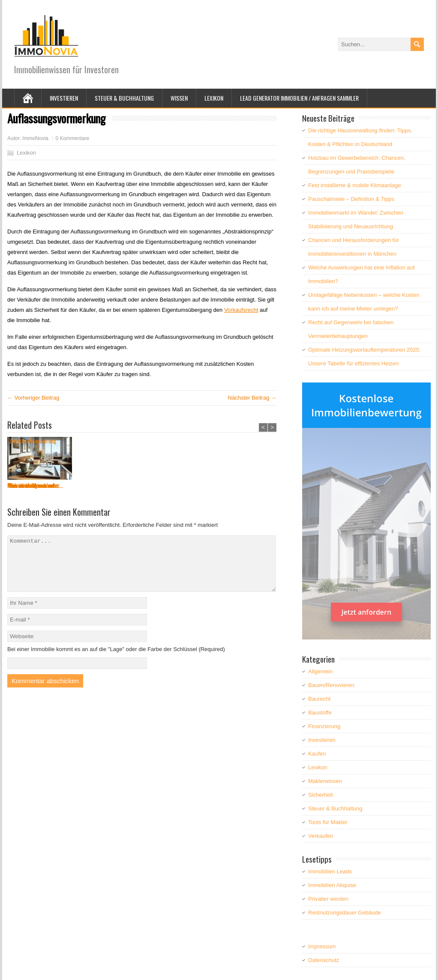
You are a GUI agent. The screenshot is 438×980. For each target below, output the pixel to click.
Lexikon (214, 98)
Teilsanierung (228, 486)
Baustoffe (320, 713)
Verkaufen (321, 836)
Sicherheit (321, 795)
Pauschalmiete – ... (28, 486)
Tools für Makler (328, 822)
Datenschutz (324, 960)
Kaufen (317, 754)
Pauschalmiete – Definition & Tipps (351, 199)
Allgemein (320, 671)
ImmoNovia (35, 138)
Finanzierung (324, 726)
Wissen (179, 98)
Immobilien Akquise (332, 885)
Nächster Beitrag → (252, 398)
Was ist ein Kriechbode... (171, 486)
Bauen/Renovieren (331, 685)
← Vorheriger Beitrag (33, 398)
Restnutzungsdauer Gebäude (345, 913)
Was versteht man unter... (103, 486)
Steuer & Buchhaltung (124, 98)
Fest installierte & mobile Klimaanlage (355, 185)
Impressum (322, 946)
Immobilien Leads (330, 871)
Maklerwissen (325, 781)
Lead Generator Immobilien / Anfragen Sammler (299, 98)
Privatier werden (328, 899)
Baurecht (319, 699)
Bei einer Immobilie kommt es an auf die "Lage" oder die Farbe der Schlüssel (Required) (116, 659)
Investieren (64, 98)
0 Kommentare (72, 138)
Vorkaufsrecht (241, 310)
